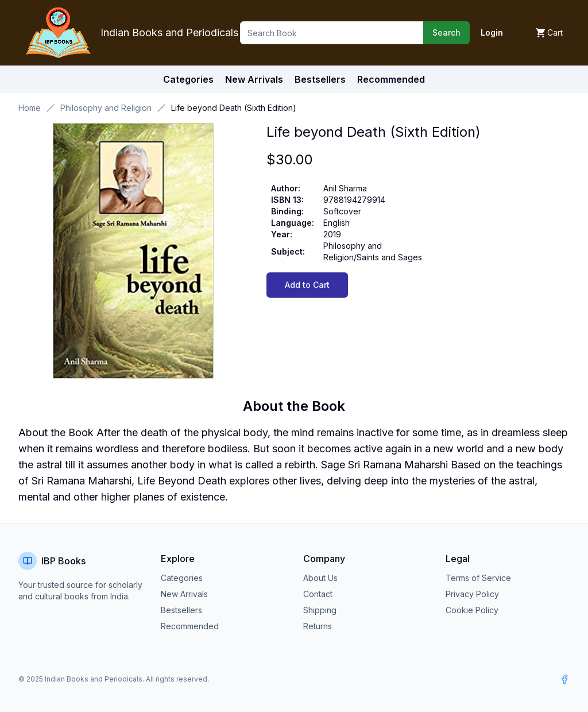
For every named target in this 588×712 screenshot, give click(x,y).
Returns (318, 626)
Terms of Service (478, 578)
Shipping (320, 610)
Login (492, 32)
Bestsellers (181, 610)
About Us (320, 578)
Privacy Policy (472, 594)
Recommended (190, 626)
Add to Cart (307, 285)
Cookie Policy (472, 610)
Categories (188, 79)
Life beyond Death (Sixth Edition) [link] (234, 108)
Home (30, 108)
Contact (318, 594)
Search (446, 32)
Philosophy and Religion (106, 108)
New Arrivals (184, 594)
